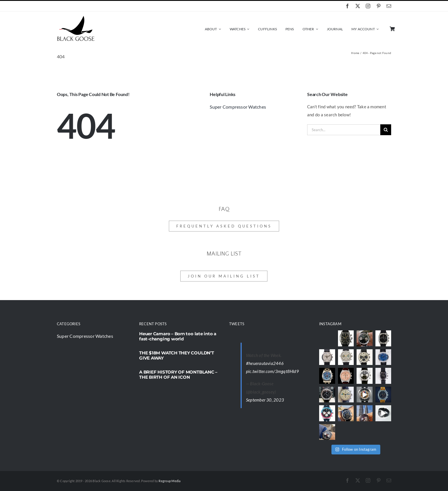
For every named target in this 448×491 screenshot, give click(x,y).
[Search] (386, 130)
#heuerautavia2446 (265, 363)
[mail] (389, 6)
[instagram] (368, 6)
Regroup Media (170, 481)
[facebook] (347, 6)
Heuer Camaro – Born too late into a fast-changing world (178, 336)
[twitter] (358, 6)
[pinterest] (379, 6)
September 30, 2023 (265, 400)
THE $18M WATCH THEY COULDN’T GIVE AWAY (177, 355)
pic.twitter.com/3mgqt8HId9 (272, 371)
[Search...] (344, 130)
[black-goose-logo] (76, 18)
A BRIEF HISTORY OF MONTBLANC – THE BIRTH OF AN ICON (178, 375)
